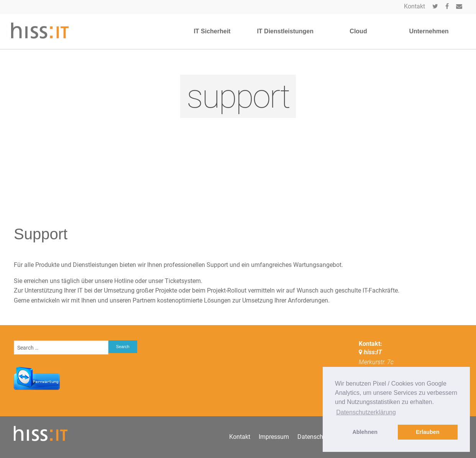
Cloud (358, 31)
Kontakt (414, 6)
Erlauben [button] (428, 432)
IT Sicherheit (212, 31)
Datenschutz (314, 437)
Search (123, 347)
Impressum (274, 437)
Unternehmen (429, 31)
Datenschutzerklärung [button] (366, 412)
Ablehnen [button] (365, 432)
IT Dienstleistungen (285, 31)
